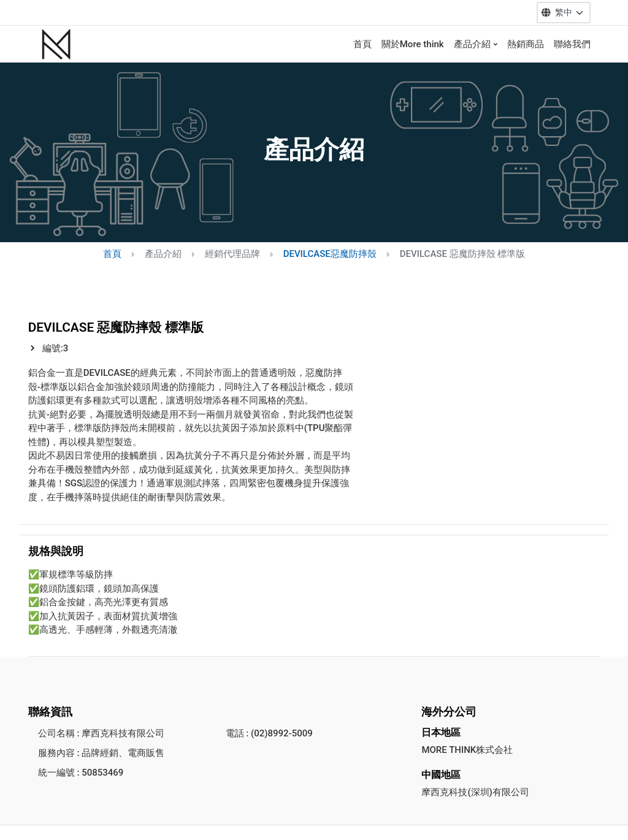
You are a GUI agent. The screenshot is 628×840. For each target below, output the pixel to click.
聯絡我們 (572, 44)
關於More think (413, 44)
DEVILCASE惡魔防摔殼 (330, 254)
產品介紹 (472, 44)
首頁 (362, 44)
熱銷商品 (526, 44)
